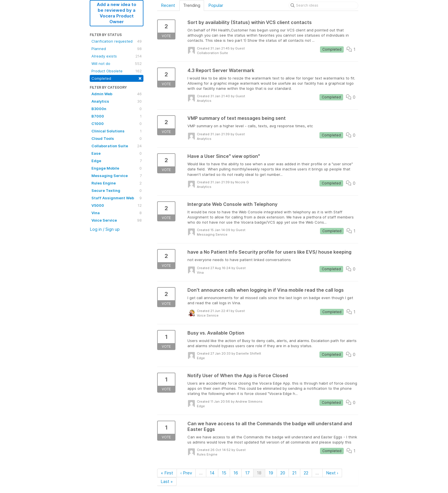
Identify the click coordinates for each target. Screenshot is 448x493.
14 (212, 473)
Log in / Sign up (105, 229)
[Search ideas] (323, 5)
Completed (117, 78)
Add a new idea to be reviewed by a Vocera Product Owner (117, 13)
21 (294, 473)
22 (306, 473)
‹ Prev (186, 473)
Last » (167, 481)
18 (259, 473)
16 (236, 473)
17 (247, 473)
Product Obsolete (117, 71)
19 (271, 473)
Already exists (117, 56)
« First (167, 473)
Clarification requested (117, 41)
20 (283, 473)
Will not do (117, 63)
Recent (168, 5)
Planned (117, 49)
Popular (216, 5)
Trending (192, 5)
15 (224, 473)
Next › (332, 473)
